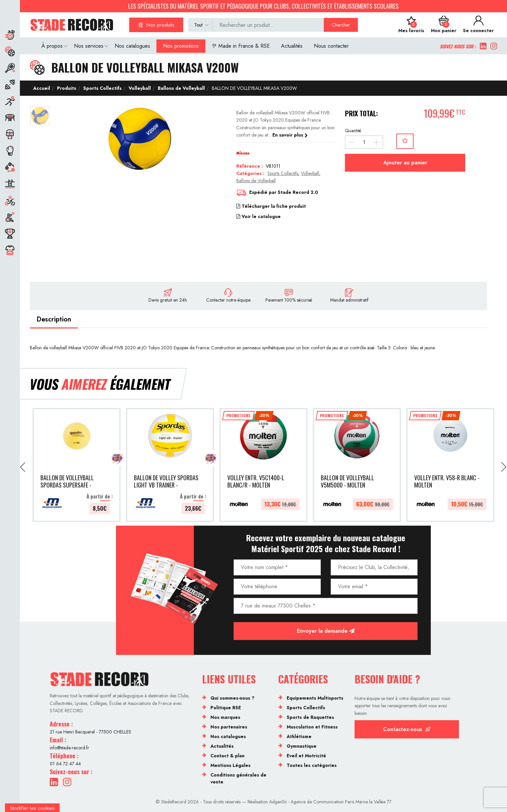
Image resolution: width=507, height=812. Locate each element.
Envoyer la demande (326, 631)
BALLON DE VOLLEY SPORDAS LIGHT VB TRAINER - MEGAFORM (166, 482)
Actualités (292, 46)
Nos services (89, 46)
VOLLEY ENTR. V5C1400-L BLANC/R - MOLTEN (256, 482)
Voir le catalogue (258, 216)
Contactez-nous (407, 729)
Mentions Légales (230, 765)
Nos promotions (181, 46)
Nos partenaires (229, 727)
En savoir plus (290, 135)
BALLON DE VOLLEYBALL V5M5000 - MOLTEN (347, 482)
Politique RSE (226, 708)
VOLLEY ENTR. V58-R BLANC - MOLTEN (447, 482)
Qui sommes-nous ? (232, 698)
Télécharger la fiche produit (271, 206)
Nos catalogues (132, 46)
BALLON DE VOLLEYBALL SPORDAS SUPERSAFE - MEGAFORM (67, 482)
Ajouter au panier (405, 163)
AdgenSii (278, 802)
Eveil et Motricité (306, 756)
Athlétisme (299, 736)
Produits (66, 88)
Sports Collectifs (102, 88)
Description (54, 319)
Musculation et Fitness (312, 727)
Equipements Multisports (315, 698)
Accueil (42, 88)
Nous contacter (331, 46)
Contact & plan (227, 756)
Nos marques (225, 717)
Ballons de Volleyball (181, 88)
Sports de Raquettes (310, 717)
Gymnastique (302, 746)
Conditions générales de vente (238, 778)
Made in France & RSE (241, 46)
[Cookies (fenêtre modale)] (32, 808)
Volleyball (139, 88)
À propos (52, 46)
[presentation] (23, 467)
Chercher (341, 25)
